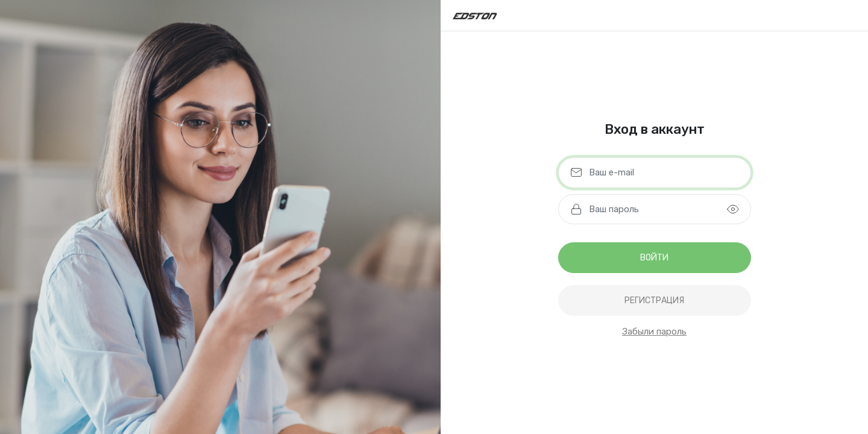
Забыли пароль (654, 332)
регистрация (654, 300)
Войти (654, 258)
